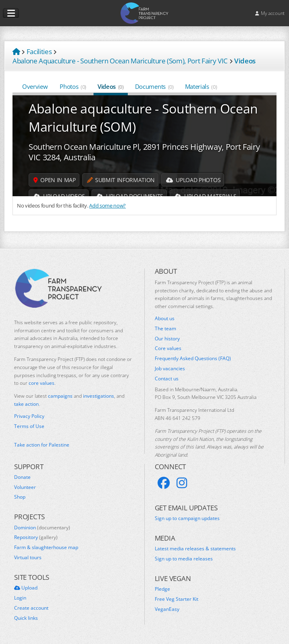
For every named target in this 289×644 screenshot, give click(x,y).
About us (165, 319)
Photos (73, 86)
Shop (20, 497)
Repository (36, 537)
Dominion (42, 528)
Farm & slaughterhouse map (46, 548)
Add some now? (107, 206)
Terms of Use (29, 426)
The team (165, 329)
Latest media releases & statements (195, 549)
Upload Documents (130, 196)
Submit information (121, 180)
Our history (167, 339)
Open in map (55, 180)
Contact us (167, 379)
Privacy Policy (29, 416)
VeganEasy (167, 609)
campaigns (60, 396)
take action (26, 404)
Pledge (162, 589)
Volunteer (25, 487)
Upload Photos (193, 180)
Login (20, 598)
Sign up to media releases (184, 559)
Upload (26, 588)
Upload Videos (59, 196)
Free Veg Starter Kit (177, 599)
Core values (168, 348)
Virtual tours (28, 558)
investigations (99, 396)
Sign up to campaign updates (187, 518)
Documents (154, 86)
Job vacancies (170, 369)
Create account (31, 608)
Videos (111, 86)
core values (42, 383)
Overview (35, 86)
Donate (22, 477)
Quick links (26, 618)
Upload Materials (205, 196)
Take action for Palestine (42, 445)
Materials (201, 86)
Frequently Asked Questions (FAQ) (193, 359)
